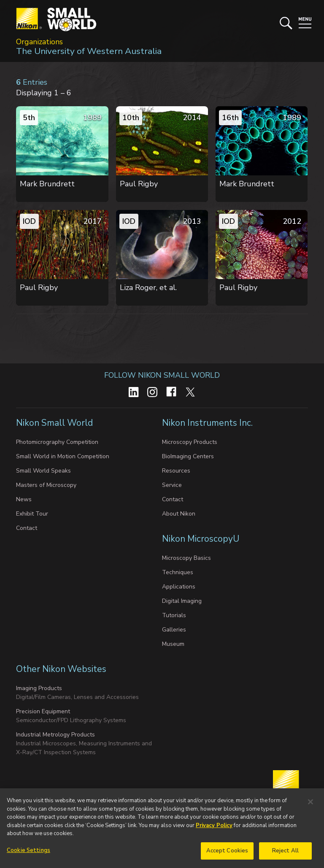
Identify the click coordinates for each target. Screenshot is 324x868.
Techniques (178, 572)
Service (172, 485)
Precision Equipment (43, 711)
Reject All (285, 854)
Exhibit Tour (32, 514)
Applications (179, 587)
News (24, 499)
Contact (27, 528)
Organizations (39, 42)
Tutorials (174, 615)
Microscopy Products (190, 442)
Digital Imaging (182, 601)
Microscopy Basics (186, 558)
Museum (173, 644)
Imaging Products (39, 688)
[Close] (310, 805)
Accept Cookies (227, 854)
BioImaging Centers (188, 456)
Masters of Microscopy (46, 485)
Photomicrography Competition (57, 442)
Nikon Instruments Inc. (208, 423)
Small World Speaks (43, 471)
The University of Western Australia (89, 51)
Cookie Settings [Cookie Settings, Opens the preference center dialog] (28, 854)
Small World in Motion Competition (63, 456)
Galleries (174, 630)
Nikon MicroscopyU (201, 539)
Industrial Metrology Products (55, 735)
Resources (176, 471)
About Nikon (179, 514)
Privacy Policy (214, 829)
